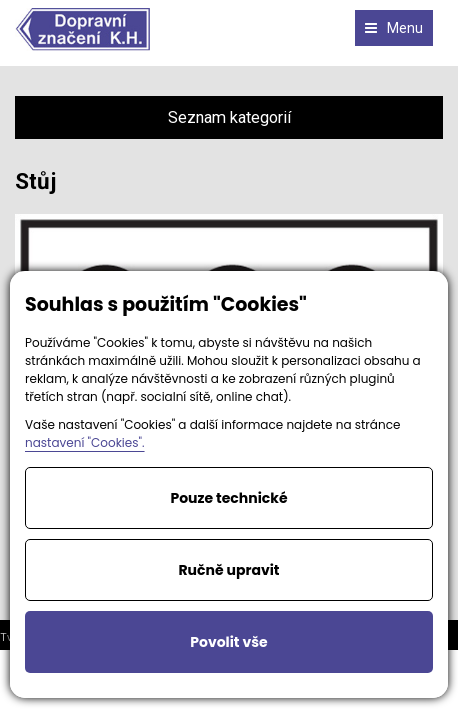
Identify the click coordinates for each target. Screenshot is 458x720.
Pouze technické (228, 498)
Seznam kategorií (229, 117)
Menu (394, 28)
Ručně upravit (228, 570)
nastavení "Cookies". (85, 442)
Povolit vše (228, 642)
